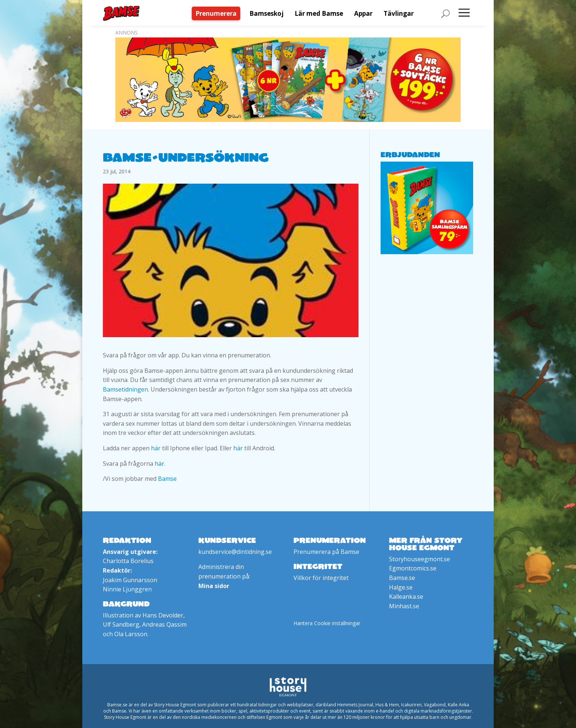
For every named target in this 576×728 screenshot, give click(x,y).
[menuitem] (218, 13)
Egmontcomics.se (413, 568)
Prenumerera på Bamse (326, 552)
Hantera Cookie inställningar (327, 623)
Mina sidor (214, 586)
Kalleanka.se (406, 597)
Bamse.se (402, 578)
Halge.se (401, 587)
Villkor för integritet (321, 578)
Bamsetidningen (125, 389)
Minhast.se (404, 606)
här (156, 448)
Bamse (167, 479)
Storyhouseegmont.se (420, 559)
